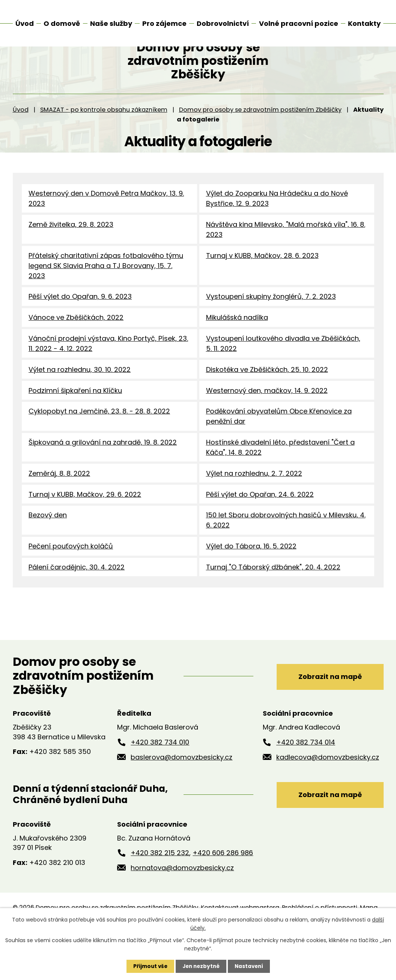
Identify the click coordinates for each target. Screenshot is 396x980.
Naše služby (111, 23)
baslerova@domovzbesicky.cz (181, 791)
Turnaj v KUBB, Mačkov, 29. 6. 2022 (85, 525)
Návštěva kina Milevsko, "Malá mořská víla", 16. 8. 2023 (286, 251)
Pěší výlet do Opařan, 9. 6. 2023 (80, 320)
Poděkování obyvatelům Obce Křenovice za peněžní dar (279, 444)
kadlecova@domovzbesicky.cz (328, 791)
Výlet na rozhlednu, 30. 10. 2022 (80, 395)
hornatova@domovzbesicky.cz (182, 902)
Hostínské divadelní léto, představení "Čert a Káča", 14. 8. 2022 (280, 476)
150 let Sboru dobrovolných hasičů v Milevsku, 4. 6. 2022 (286, 552)
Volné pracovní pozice (299, 23)
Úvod (21, 130)
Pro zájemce (164, 23)
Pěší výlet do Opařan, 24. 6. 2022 (260, 525)
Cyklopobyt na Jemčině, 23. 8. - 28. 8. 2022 (99, 439)
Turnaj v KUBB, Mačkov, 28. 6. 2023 (262, 278)
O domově (62, 23)
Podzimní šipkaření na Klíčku (75, 417)
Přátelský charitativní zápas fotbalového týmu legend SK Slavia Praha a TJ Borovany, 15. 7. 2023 (106, 288)
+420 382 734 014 (306, 776)
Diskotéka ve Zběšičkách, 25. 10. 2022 (267, 395)
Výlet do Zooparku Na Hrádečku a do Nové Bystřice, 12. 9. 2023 (277, 219)
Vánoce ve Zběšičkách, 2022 (76, 342)
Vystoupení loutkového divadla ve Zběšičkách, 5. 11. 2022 (283, 369)
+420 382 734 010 (160, 776)
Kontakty (364, 23)
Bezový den (48, 547)
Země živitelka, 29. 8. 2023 (71, 246)
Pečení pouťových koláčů (71, 579)
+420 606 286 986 (223, 888)
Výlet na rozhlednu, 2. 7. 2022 (254, 503)
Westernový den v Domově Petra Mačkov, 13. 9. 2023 (106, 219)
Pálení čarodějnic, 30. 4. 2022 (77, 600)
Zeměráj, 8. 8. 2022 (59, 503)
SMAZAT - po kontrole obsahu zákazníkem (104, 130)
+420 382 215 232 (160, 888)
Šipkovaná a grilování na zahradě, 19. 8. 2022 (103, 471)
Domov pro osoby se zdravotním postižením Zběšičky (260, 130)
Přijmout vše (148, 966)
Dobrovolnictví (223, 23)
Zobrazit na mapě (326, 710)
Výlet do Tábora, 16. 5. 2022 (251, 579)
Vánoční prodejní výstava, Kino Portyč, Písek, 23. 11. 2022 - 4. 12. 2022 (108, 369)
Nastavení (251, 966)
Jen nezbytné (201, 966)
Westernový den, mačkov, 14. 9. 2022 (267, 417)
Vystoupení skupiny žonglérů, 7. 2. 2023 (271, 320)
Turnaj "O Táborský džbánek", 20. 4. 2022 (273, 600)
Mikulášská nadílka (237, 342)
